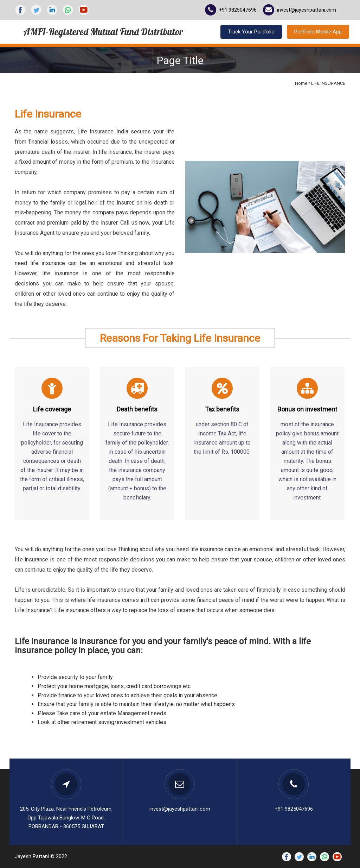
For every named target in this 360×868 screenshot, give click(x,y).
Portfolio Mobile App (318, 32)
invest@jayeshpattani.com (307, 10)
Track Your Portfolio (251, 32)
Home (301, 83)
